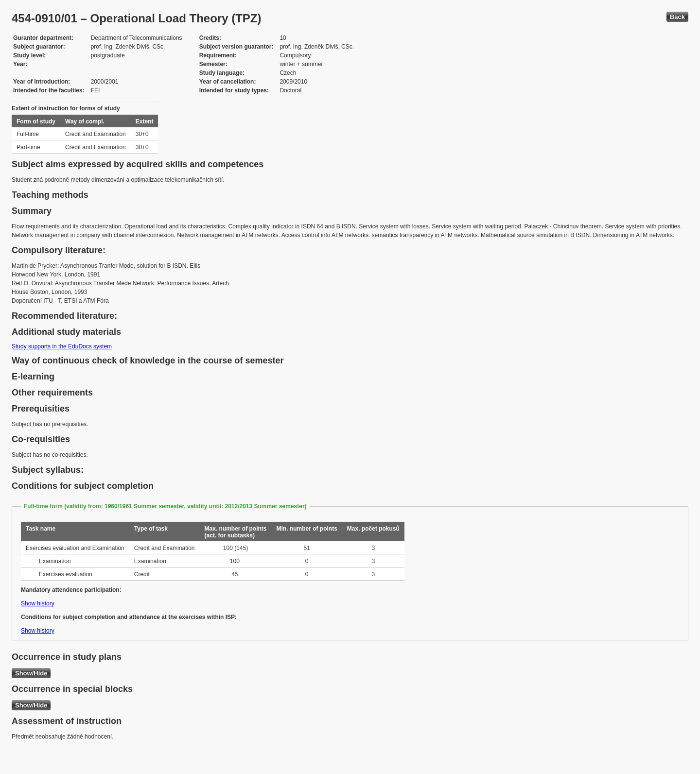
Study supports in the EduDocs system (62, 346)
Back (677, 17)
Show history (38, 603)
